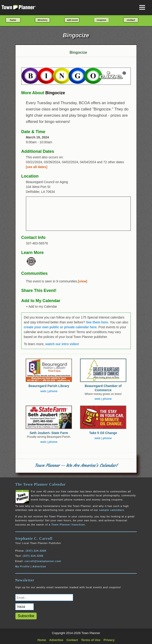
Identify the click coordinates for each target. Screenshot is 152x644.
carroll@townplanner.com (43, 561)
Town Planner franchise (68, 525)
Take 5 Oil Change (103, 433)
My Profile (23, 566)
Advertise (39, 566)
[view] (83, 281)
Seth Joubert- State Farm (49, 433)
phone (53, 391)
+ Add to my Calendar (42, 306)
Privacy (109, 640)
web (43, 391)
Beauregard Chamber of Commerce (103, 388)
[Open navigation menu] (142, 7)
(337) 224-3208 (36, 551)
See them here (97, 322)
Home (42, 640)
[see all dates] (37, 167)
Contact (72, 640)
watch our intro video (62, 344)
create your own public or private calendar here (60, 327)
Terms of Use (91, 640)
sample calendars (112, 510)
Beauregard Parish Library (49, 386)
